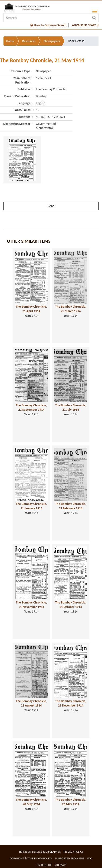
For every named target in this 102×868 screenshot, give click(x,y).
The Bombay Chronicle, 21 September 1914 (31, 407)
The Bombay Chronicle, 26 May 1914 (71, 802)
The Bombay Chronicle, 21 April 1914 (31, 309)
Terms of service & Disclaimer (40, 852)
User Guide (44, 865)
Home (10, 41)
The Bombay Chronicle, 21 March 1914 (71, 309)
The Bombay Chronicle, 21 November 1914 (31, 605)
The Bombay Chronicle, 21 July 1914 (71, 407)
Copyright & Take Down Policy (31, 858)
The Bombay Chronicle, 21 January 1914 (31, 506)
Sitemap (60, 865)
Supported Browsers (70, 858)
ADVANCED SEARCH (85, 25)
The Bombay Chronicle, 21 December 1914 (71, 703)
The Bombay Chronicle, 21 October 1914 (71, 605)
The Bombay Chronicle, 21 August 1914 (31, 703)
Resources (29, 41)
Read (51, 206)
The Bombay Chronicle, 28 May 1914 (31, 802)
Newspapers (52, 41)
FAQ (90, 858)
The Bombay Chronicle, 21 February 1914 (71, 506)
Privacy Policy (74, 852)
